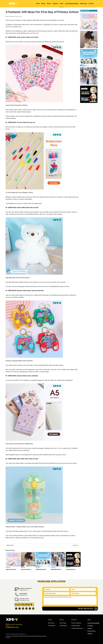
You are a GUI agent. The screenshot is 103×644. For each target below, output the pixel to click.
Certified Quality (76, 626)
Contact (91, 4)
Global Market (63, 626)
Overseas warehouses (77, 628)
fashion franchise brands (24, 636)
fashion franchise (8, 636)
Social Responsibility (72, 4)
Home (38, 4)
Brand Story (51, 623)
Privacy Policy (91, 631)
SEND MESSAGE (86, 609)
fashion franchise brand (16, 636)
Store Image (63, 623)
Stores (49, 4)
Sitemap (90, 634)
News (62, 4)
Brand (43, 4)
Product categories (76, 623)
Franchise (90, 626)
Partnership (83, 4)
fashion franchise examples (34, 636)
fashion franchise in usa (43, 636)
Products (55, 4)
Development (52, 626)
